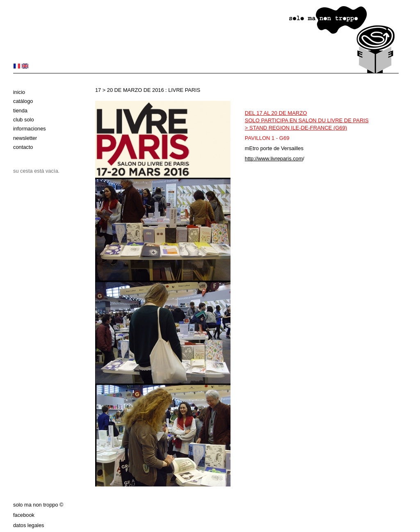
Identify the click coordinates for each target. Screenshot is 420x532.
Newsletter (25, 138)
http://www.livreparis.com (274, 159)
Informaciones (30, 129)
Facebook (24, 515)
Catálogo (23, 101)
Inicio (19, 92)
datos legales (29, 525)
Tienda (20, 111)
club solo (24, 120)
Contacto (23, 147)
